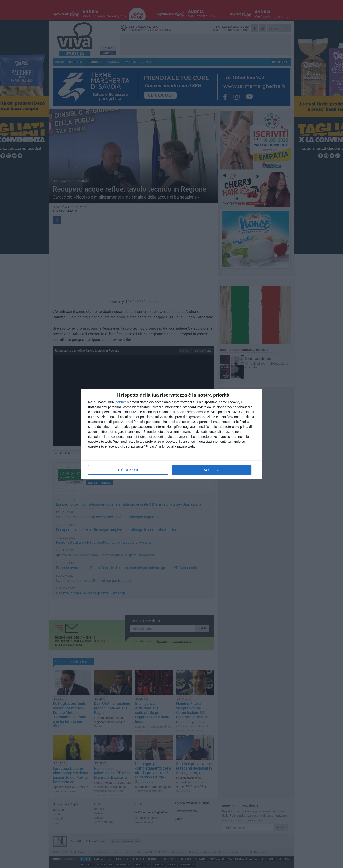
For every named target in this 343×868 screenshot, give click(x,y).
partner (121, 402)
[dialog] (171, 434)
